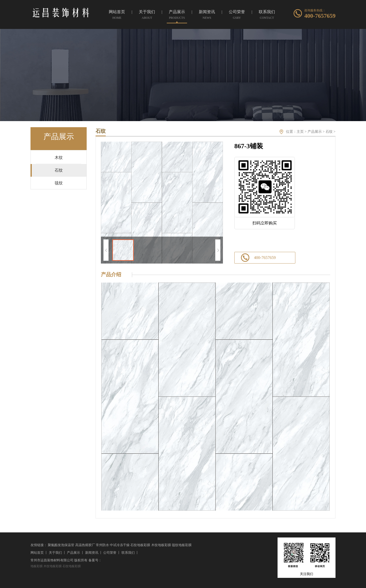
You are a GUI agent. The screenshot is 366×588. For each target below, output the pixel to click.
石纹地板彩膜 (140, 545)
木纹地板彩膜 (161, 545)
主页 (300, 132)
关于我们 (55, 553)
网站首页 (37, 553)
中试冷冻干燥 (120, 545)
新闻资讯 (92, 553)
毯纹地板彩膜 (182, 545)
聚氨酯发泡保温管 (61, 545)
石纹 (329, 132)
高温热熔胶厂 (85, 545)
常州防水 (102, 545)
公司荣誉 (110, 553)
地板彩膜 (37, 566)
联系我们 (128, 553)
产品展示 (315, 132)
